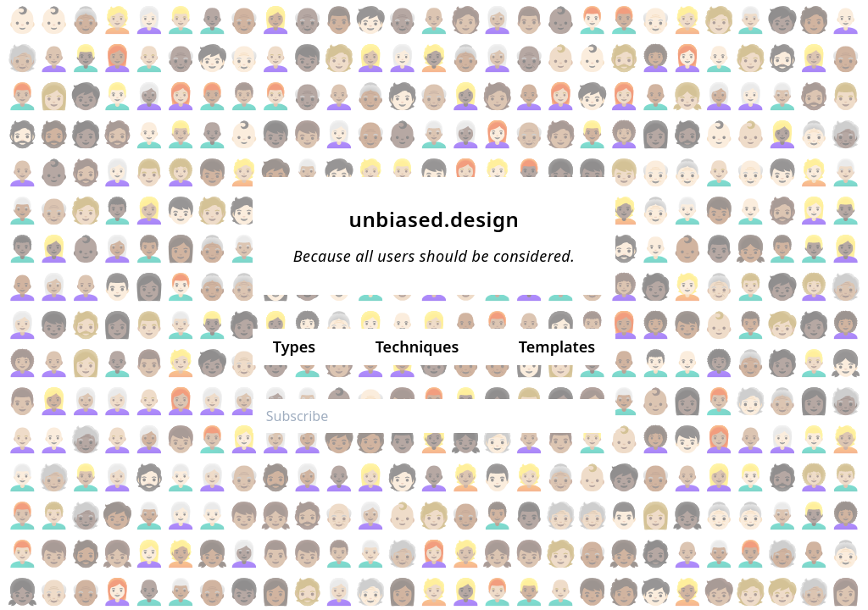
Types (294, 347)
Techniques (417, 347)
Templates (557, 347)
